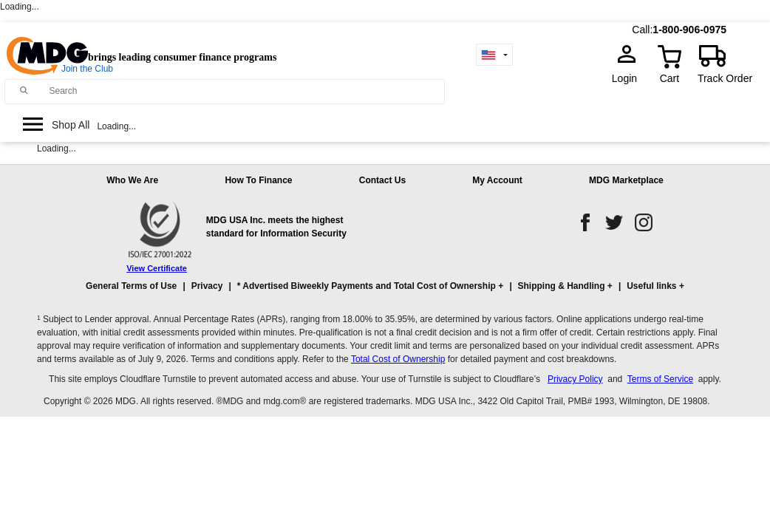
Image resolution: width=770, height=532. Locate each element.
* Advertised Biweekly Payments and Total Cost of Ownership (367, 286)
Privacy (207, 286)
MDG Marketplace (626, 180)
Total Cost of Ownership (398, 359)
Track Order (725, 78)
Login (629, 78)
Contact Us (382, 180)
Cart (670, 78)
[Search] (243, 91)
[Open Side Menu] (56, 125)
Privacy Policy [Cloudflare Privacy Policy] (575, 379)
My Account (497, 180)
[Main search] (24, 91)
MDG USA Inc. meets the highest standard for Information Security (276, 227)
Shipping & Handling (562, 286)
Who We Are (132, 180)
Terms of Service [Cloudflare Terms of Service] (660, 379)
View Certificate (157, 268)
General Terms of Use (131, 286)
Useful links (651, 286)
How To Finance (258, 180)
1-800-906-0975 (689, 30)
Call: (642, 30)
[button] (385, 293)
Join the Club (87, 69)
